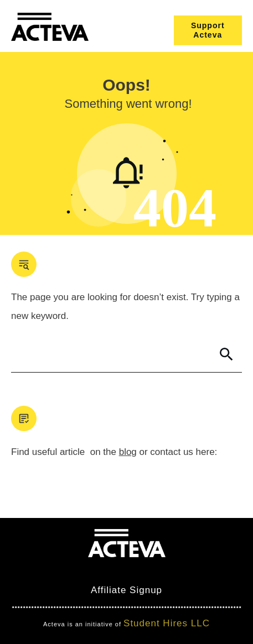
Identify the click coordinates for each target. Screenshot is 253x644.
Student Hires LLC (167, 623)
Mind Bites (71, 570)
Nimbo (191, 570)
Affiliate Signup (126, 590)
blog (128, 452)
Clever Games (136, 570)
